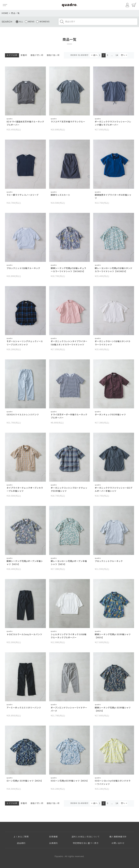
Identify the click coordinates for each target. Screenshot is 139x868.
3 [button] (108, 55)
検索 (62, 22)
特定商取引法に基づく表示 (86, 843)
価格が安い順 (37, 55)
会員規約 (53, 843)
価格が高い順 (53, 55)
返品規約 (21, 843)
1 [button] (100, 55)
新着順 (24, 55)
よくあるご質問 (21, 837)
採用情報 (53, 837)
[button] (94, 55)
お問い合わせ (118, 843)
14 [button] (117, 55)
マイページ (127, 5)
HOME (5, 13)
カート (134, 5)
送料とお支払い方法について (86, 837)
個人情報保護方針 (118, 837)
